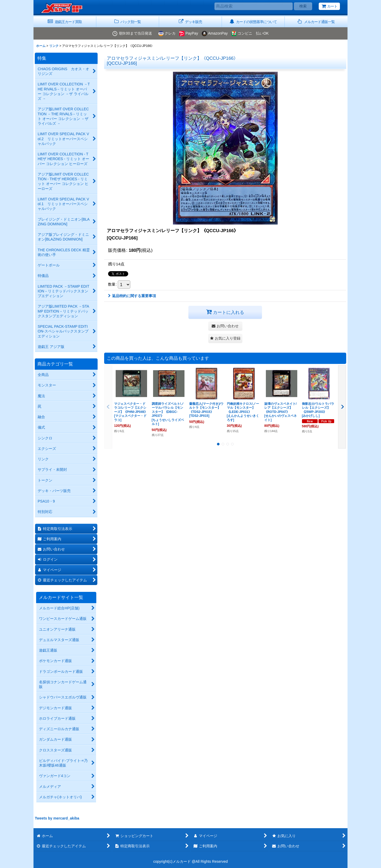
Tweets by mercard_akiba (57, 818)
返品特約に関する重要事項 (132, 296)
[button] (316, 22)
